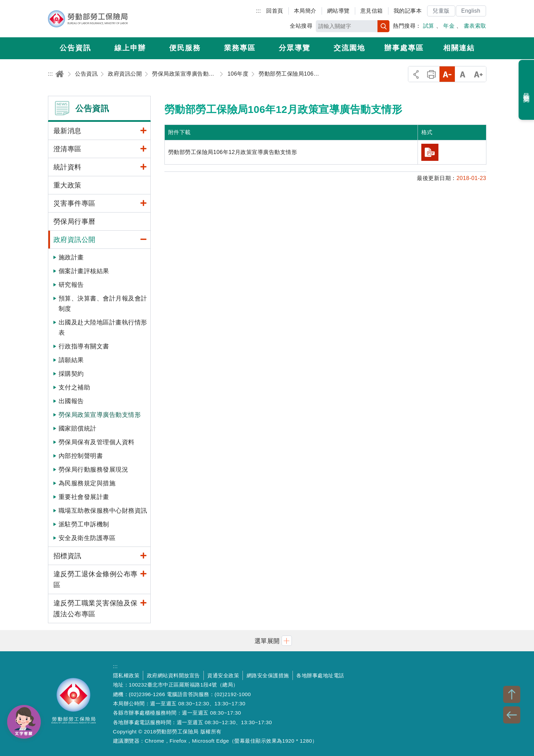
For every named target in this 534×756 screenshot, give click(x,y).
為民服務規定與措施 (87, 483)
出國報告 (71, 401)
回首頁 (275, 11)
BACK (512, 715)
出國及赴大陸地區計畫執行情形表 (103, 328)
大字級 (478, 74)
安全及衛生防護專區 (87, 538)
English (471, 11)
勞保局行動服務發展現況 (94, 470)
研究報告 (71, 285)
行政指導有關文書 (84, 346)
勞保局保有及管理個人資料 (97, 442)
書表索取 (475, 26)
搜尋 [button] (383, 26)
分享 (416, 74)
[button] (267, 640)
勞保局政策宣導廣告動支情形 (100, 415)
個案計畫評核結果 (84, 271)
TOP (512, 694)
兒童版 (441, 11)
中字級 (463, 74)
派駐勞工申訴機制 (84, 524)
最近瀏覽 (527, 90)
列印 (431, 74)
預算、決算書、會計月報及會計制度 (103, 304)
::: (258, 11)
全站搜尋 (301, 26)
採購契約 (71, 374)
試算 (429, 26)
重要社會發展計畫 (84, 497)
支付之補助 (74, 387)
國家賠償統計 (78, 428)
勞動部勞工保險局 (88, 19)
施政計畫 (71, 257)
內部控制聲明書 (81, 456)
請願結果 (71, 360)
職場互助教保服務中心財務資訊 (103, 511)
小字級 (447, 74)
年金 (449, 26)
